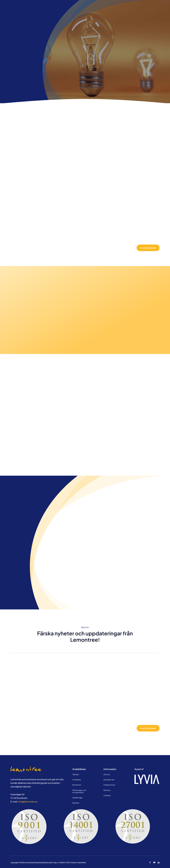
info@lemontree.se (28, 802)
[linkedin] (159, 862)
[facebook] (150, 862)
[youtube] (154, 862)
